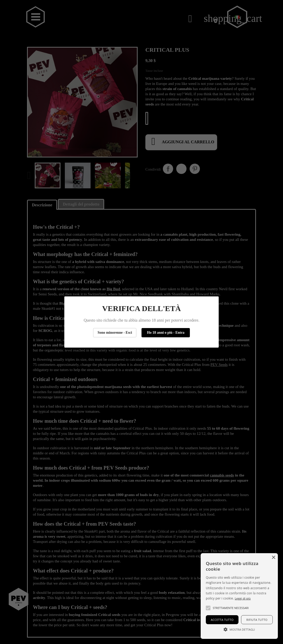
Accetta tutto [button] (222, 620)
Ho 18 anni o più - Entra (166, 333)
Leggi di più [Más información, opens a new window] (243, 598)
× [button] (273, 558)
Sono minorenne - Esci (115, 333)
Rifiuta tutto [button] (257, 620)
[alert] (239, 596)
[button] (208, 608)
